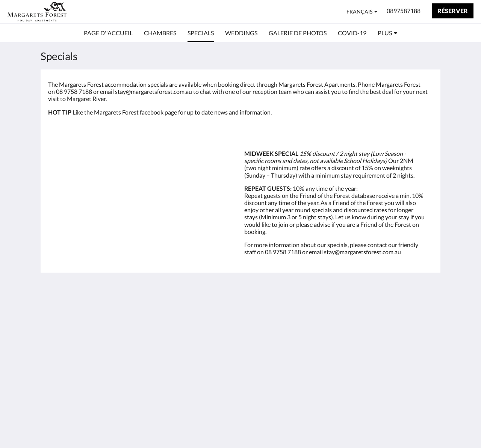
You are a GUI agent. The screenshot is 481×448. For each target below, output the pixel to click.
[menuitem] (108, 33)
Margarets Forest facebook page (135, 112)
